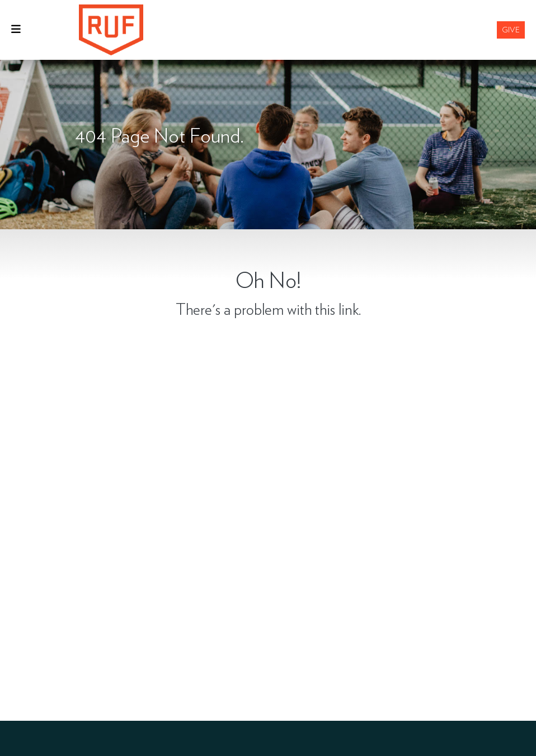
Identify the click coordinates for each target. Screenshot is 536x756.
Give (511, 30)
